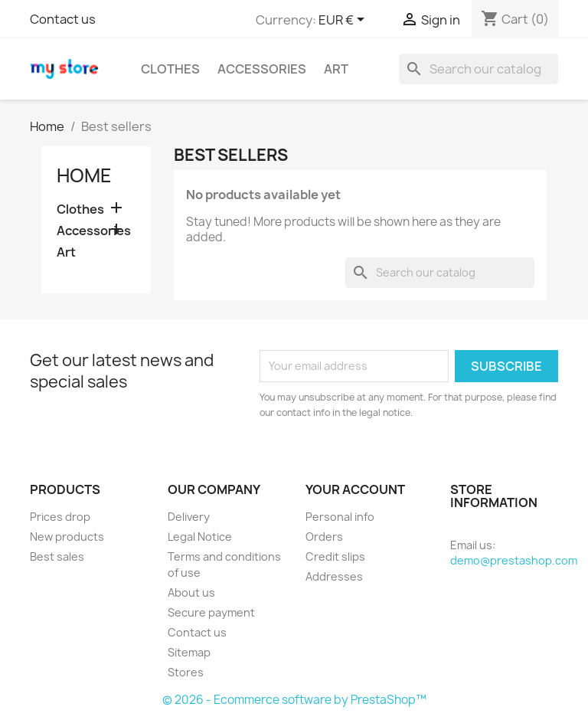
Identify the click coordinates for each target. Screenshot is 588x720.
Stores (186, 672)
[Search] (479, 69)
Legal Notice (200, 537)
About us (191, 592)
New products (67, 537)
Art (336, 69)
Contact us (63, 19)
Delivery (189, 517)
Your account (355, 489)
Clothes (170, 69)
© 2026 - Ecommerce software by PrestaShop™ (294, 700)
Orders (324, 537)
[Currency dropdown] (344, 21)
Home (84, 175)
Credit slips (335, 556)
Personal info (340, 517)
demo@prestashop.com (514, 560)
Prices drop (60, 517)
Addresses (334, 576)
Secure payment (211, 612)
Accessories (262, 69)
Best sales (57, 556)
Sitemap (189, 652)
